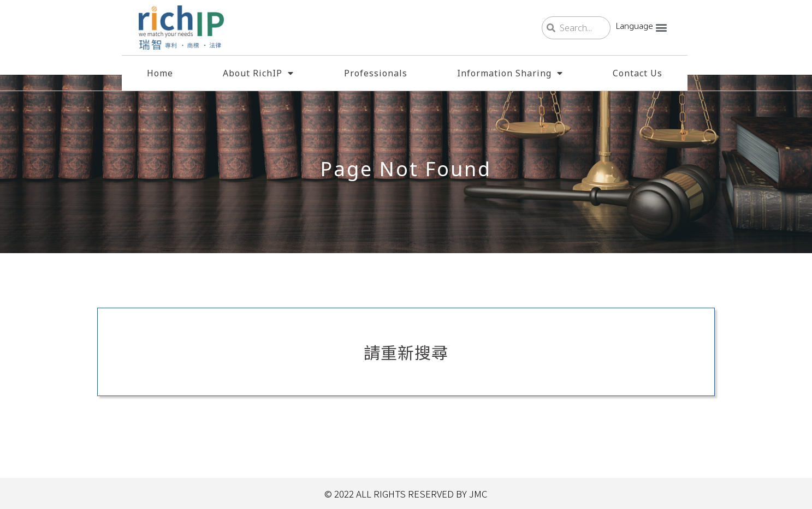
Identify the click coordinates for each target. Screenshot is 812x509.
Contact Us (638, 73)
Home (160, 73)
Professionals (376, 73)
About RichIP (258, 73)
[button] (662, 27)
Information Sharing (510, 73)
